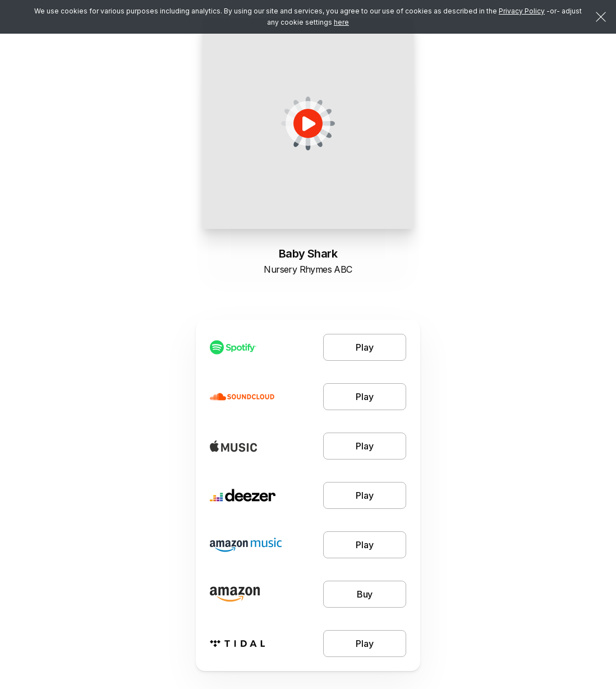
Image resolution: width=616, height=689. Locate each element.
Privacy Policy (522, 11)
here (341, 22)
